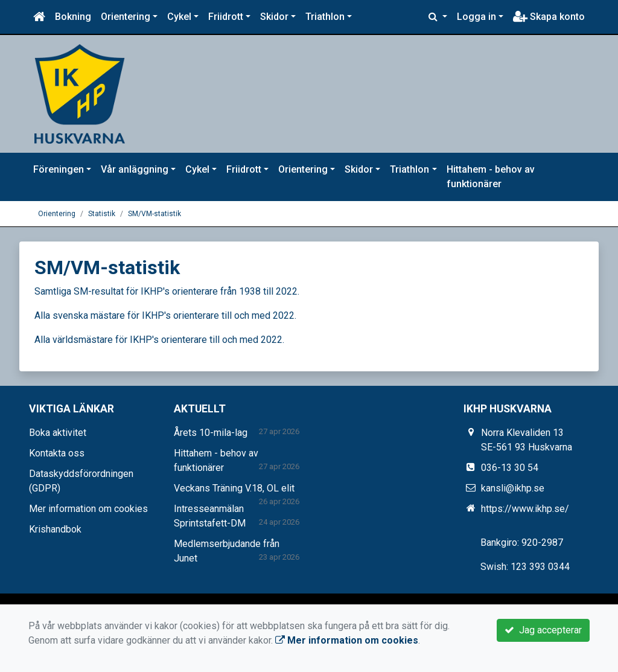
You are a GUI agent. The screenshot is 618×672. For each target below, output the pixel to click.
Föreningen (59, 169)
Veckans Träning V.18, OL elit (234, 488)
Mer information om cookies (88, 509)
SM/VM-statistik (154, 214)
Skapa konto (549, 17)
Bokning (73, 17)
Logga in (476, 17)
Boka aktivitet (58, 433)
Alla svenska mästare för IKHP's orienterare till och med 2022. (165, 315)
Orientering (126, 17)
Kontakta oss (57, 453)
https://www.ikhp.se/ (525, 509)
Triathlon (325, 17)
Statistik (102, 214)
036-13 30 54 (510, 468)
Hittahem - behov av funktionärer (491, 177)
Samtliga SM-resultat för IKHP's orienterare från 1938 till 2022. (167, 291)
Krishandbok (55, 529)
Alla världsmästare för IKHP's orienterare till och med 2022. (159, 340)
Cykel (179, 17)
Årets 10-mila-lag (211, 433)
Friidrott (226, 17)
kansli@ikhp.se (513, 488)
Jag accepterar (543, 630)
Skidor (274, 17)
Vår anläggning (135, 169)
